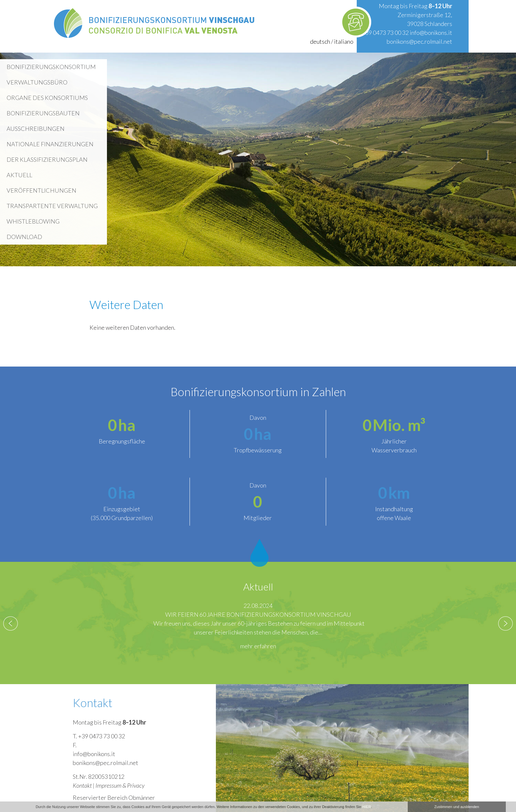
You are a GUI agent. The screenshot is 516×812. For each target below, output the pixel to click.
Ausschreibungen (36, 129)
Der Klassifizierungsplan (47, 159)
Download (24, 237)
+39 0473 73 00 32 (385, 33)
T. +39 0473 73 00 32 (99, 736)
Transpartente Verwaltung (52, 206)
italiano (344, 41)
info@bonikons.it (431, 33)
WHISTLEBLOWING (33, 221)
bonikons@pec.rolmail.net (419, 41)
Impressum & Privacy (120, 785)
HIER (367, 807)
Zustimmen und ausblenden (457, 807)
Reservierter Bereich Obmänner (114, 798)
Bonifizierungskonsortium (51, 67)
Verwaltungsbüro (37, 82)
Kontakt (82, 785)
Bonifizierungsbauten (43, 113)
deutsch (320, 41)
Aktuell (19, 175)
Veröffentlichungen (41, 190)
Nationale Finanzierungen (50, 144)
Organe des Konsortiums (47, 98)
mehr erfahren (258, 646)
